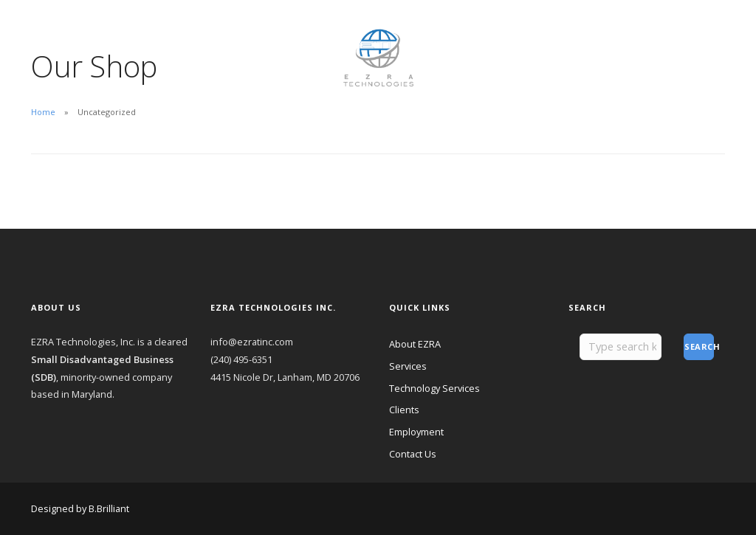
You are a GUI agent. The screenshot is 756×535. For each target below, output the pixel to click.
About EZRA (57, 30)
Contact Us (55, 49)
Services (408, 366)
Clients (171, 30)
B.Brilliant (109, 508)
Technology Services (434, 388)
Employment (229, 30)
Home (43, 112)
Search (699, 346)
